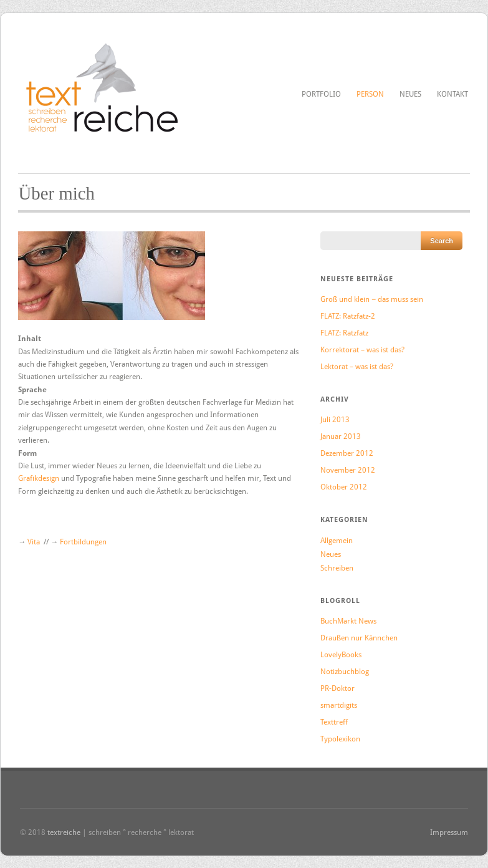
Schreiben (337, 568)
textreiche (64, 832)
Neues (410, 94)
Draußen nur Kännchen (359, 638)
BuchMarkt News (348, 621)
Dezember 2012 (347, 453)
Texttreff (334, 722)
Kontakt (452, 94)
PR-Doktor (337, 688)
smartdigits (339, 705)
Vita (35, 542)
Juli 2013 (335, 420)
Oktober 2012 (344, 487)
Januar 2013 (341, 436)
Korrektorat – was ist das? (362, 350)
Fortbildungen (83, 542)
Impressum (449, 832)
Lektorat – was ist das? (357, 367)
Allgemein (337, 541)
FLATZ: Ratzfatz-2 (348, 316)
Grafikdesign (40, 478)
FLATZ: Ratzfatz (344, 333)
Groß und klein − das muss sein (372, 299)
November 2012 (348, 470)
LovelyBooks (341, 655)
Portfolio (321, 94)
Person (370, 94)
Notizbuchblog (345, 672)
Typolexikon (340, 739)
